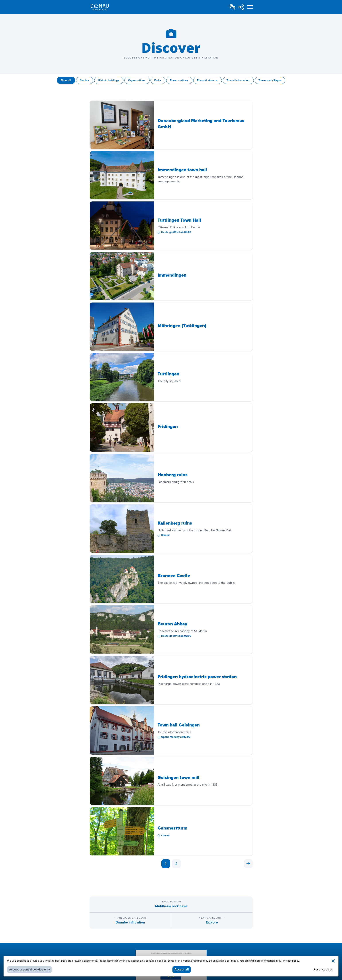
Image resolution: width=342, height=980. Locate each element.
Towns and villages (270, 80)
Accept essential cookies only (29, 969)
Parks (158, 80)
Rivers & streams (208, 80)
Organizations (137, 80)
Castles (85, 80)
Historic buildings (109, 80)
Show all (66, 80)
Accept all (182, 969)
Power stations (179, 80)
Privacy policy (291, 961)
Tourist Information (238, 80)
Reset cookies (323, 969)
